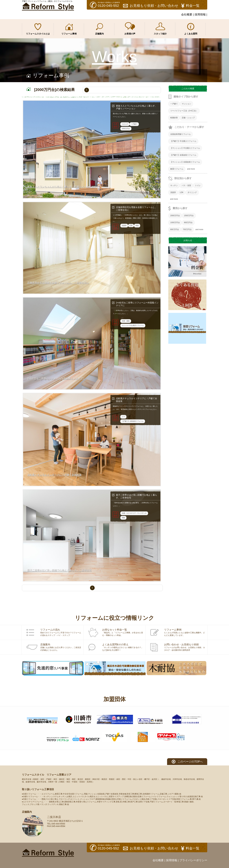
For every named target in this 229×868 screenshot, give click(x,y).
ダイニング (192, 192)
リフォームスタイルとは (38, 29)
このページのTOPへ (190, 762)
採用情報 (200, 15)
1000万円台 (175, 223)
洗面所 (173, 192)
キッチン (174, 185)
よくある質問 (191, 29)
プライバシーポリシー (193, 860)
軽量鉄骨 (174, 118)
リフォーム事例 (69, 29)
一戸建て (174, 104)
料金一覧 (193, 6)
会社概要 (187, 15)
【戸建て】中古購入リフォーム (183, 141)
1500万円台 (189, 216)
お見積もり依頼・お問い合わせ (154, 6)
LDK (182, 192)
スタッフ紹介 (160, 29)
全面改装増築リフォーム (181, 134)
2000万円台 (175, 216)
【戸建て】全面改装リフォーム (183, 155)
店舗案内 (99, 29)
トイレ (198, 185)
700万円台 (187, 229)
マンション (186, 104)
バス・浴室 (186, 185)
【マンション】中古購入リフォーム (185, 148)
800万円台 (175, 229)
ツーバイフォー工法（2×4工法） (184, 111)
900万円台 (188, 223)
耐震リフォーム (177, 169)
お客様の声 (130, 29)
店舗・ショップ (188, 118)
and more (191, 169)
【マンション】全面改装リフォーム (185, 162)
